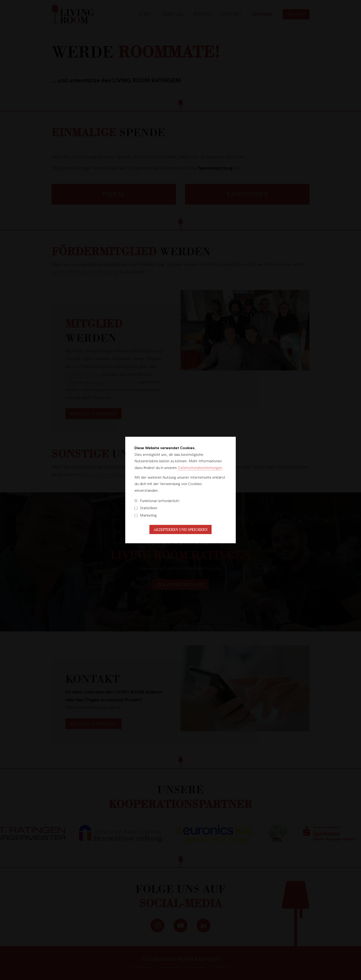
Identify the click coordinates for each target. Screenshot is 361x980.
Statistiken (146, 508)
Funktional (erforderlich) (157, 501)
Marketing (146, 515)
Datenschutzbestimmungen (200, 468)
